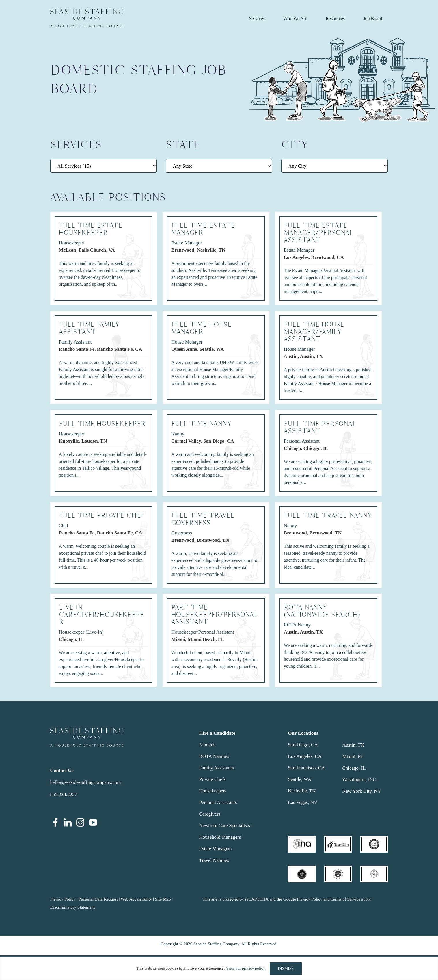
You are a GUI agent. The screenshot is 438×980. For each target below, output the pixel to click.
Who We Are (295, 19)
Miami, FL (353, 757)
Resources (335, 19)
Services (257, 19)
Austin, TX (353, 745)
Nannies (207, 745)
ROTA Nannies (214, 756)
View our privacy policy (245, 969)
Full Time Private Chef (102, 516)
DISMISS (286, 969)
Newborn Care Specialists (225, 826)
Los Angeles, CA (305, 756)
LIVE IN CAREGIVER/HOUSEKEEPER (101, 615)
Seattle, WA (300, 779)
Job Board (373, 19)
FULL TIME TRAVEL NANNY (328, 516)
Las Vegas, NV (303, 802)
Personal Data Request (98, 899)
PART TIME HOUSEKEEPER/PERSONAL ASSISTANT (215, 615)
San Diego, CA (303, 745)
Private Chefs (213, 779)
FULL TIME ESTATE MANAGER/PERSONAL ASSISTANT (319, 233)
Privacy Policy (63, 899)
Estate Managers (216, 849)
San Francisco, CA (306, 768)
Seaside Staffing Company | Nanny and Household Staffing (87, 18)
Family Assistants (217, 768)
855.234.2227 (64, 794)
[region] (219, 969)
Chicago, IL (354, 768)
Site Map (163, 899)
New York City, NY (361, 791)
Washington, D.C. (360, 780)
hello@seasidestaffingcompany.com (86, 782)
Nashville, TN (302, 791)
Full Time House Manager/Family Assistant (314, 332)
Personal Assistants (218, 802)
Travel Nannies (214, 860)
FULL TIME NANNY (201, 424)
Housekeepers (213, 791)
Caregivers (210, 814)
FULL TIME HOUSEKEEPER (102, 424)
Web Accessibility (136, 899)
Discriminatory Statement (73, 907)
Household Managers (220, 837)
